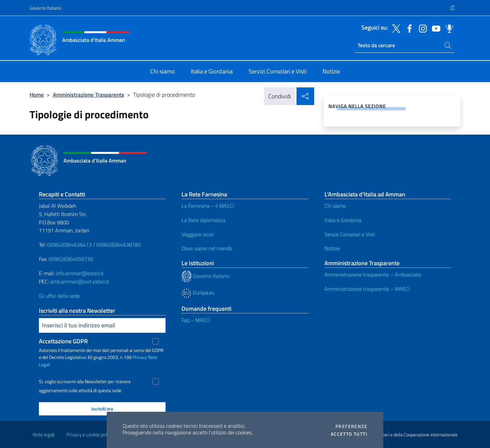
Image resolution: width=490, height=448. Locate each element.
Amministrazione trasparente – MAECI (367, 289)
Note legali (44, 435)
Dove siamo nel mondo (207, 248)
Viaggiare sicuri (198, 234)
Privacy (140, 357)
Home (37, 95)
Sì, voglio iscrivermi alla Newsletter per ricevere (85, 382)
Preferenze (351, 426)
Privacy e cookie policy (90, 435)
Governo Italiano (45, 8)
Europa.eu (198, 292)
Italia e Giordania (343, 220)
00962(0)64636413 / (71, 245)
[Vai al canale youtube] (434, 28)
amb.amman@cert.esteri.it (80, 281)
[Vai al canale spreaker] (448, 28)
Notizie (332, 248)
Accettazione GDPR (63, 341)
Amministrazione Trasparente (89, 95)
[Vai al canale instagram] (421, 28)
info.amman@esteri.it (80, 273)
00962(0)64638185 (119, 245)
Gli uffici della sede (59, 296)
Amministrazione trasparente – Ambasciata (373, 275)
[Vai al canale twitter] (395, 28)
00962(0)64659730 (71, 259)
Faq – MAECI (196, 320)
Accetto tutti (349, 434)
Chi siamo (335, 206)
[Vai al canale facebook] (408, 28)
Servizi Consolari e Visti (350, 234)
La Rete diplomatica (203, 220)
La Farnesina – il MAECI (208, 206)
